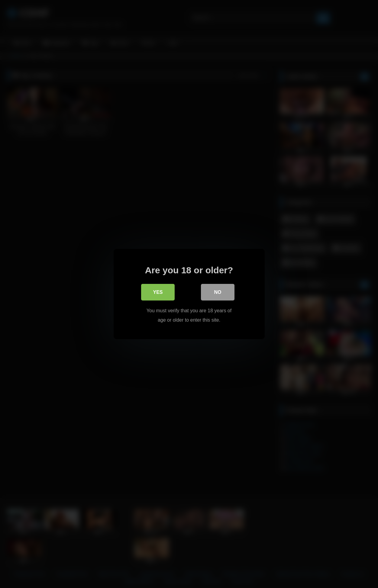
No (218, 292)
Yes (158, 292)
